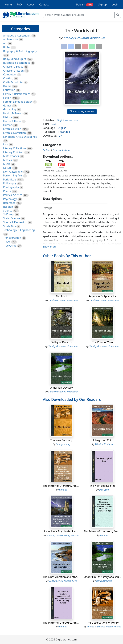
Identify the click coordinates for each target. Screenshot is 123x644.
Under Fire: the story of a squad (103, 577)
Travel (7, 242)
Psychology (10, 199)
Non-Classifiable (13, 172)
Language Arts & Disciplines (20, 137)
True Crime (10, 246)
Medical (8, 160)
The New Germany (62, 440)
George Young (63, 444)
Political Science (13, 195)
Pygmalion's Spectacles (103, 296)
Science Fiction (61, 150)
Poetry (7, 191)
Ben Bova (104, 490)
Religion (8, 207)
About (31, 5)
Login (115, 5)
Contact (44, 5)
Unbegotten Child (103, 440)
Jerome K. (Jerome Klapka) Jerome (104, 627)
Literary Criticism (13, 152)
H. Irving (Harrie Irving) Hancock (63, 535)
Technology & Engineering (19, 230)
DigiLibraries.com (67, 120)
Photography (11, 187)
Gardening (10, 109)
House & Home (12, 121)
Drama (7, 86)
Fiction (7, 98)
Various (63, 490)
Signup (102, 5)
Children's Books (13, 67)
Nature (7, 168)
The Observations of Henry (103, 623)
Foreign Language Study (18, 102)
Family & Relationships (17, 94)
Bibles (7, 47)
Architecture (11, 39)
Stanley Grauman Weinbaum (85, 38)
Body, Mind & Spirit (15, 59)
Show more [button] (50, 247)
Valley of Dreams (61, 342)
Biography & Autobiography (20, 51)
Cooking (8, 78)
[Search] (79, 15)
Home (8, 5)
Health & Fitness (13, 113)
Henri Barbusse (104, 581)
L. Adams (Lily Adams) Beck (63, 581)
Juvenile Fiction (12, 129)
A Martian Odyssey (61, 388)
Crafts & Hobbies (13, 82)
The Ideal (61, 296)
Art (5, 43)
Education (9, 90)
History (8, 117)
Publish (85, 5)
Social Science (12, 218)
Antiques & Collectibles (17, 36)
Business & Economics (17, 63)
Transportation (12, 238)
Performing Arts (13, 175)
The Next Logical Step (102, 486)
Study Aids (9, 226)
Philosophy (10, 183)
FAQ (19, 5)
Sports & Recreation (15, 222)
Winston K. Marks (104, 444)
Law (6, 144)
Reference (9, 203)
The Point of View (102, 342)
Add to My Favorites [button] (82, 112)
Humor (7, 125)
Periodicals (10, 179)
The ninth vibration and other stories (65, 577)
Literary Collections (15, 148)
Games (7, 106)
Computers (10, 74)
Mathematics (11, 156)
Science (8, 211)
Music (7, 164)
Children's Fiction (13, 71)
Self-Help (9, 214)
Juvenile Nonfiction (14, 133)
